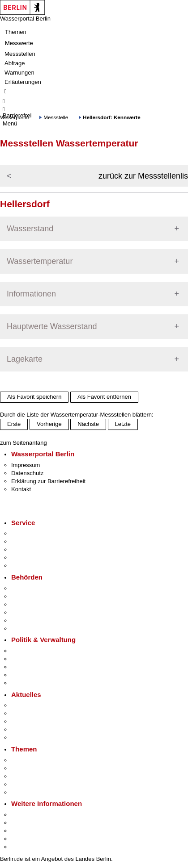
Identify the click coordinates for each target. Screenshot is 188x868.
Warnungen (19, 73)
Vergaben (24, 683)
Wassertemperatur (40, 261)
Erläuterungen (23, 82)
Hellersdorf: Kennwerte (112, 117)
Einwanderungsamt (36, 628)
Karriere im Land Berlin (41, 659)
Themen (16, 32)
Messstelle (56, 117)
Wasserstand (30, 229)
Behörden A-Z (29, 588)
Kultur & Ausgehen (35, 815)
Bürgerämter (27, 612)
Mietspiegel (26, 784)
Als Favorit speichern (34, 397)
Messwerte (19, 43)
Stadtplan (23, 847)
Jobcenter (24, 620)
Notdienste (25, 557)
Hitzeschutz (26, 737)
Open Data (25, 675)
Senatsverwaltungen (38, 596)
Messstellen (20, 54)
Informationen (31, 294)
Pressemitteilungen (36, 705)
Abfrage (15, 63)
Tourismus (24, 823)
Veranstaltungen (32, 721)
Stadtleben (25, 839)
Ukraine (21, 729)
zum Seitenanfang (23, 443)
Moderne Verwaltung (38, 776)
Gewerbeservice (32, 565)
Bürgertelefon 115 (34, 549)
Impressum (26, 465)
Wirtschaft (24, 831)
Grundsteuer (27, 792)
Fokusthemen (29, 760)
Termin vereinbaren (36, 541)
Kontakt (21, 489)
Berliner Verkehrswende (42, 768)
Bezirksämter (28, 604)
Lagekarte (25, 359)
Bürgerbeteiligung (34, 667)
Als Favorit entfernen (104, 397)
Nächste (88, 424)
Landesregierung (33, 651)
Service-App (27, 533)
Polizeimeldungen (34, 713)
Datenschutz (27, 473)
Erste (14, 424)
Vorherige (49, 424)
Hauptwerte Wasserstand (52, 326)
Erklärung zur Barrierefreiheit (48, 481)
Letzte (123, 424)
